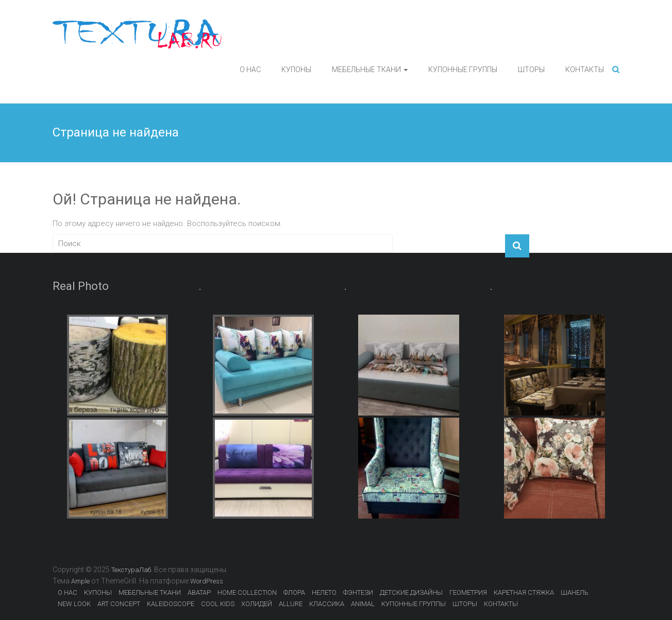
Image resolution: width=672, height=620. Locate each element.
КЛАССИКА (327, 604)
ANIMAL (363, 604)
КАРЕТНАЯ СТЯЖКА (524, 592)
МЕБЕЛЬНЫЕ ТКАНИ (366, 70)
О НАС (250, 70)
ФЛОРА (294, 592)
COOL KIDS (218, 604)
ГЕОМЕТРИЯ (468, 592)
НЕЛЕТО (324, 592)
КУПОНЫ (296, 70)
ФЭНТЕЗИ (358, 592)
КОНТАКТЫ (585, 70)
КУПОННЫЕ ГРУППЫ (463, 70)
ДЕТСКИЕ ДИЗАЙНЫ (411, 592)
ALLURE (291, 604)
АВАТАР (199, 592)
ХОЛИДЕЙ (257, 604)
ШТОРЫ (531, 70)
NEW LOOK (74, 604)
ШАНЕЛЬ (575, 592)
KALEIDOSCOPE (171, 604)
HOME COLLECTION (247, 592)
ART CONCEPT (119, 604)
